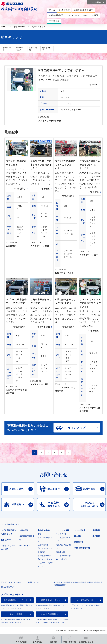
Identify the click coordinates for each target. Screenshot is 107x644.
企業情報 (96, 530)
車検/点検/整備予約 (82, 548)
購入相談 (78, 536)
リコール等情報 (16, 614)
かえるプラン (61, 534)
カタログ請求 (80, 530)
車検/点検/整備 (44, 530)
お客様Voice (20, 27)
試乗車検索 (79, 542)
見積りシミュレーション (50, 600)
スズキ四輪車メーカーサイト (16, 600)
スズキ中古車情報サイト (50, 614)
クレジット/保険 (63, 530)
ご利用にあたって (34, 582)
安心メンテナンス (45, 548)
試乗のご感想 (33, 49)
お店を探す (24, 530)
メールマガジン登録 (85, 600)
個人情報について (8, 587)
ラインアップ (25, 546)
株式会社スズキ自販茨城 (19, 9)
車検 (39, 534)
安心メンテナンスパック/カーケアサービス (45, 563)
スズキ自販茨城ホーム (10, 524)
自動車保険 (61, 552)
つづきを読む (92, 84)
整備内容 (41, 552)
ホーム (4, 27)
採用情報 (96, 536)
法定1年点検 (43, 545)
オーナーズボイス (20, 49)
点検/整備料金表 (44, 556)
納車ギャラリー (46, 49)
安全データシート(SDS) (11, 582)
